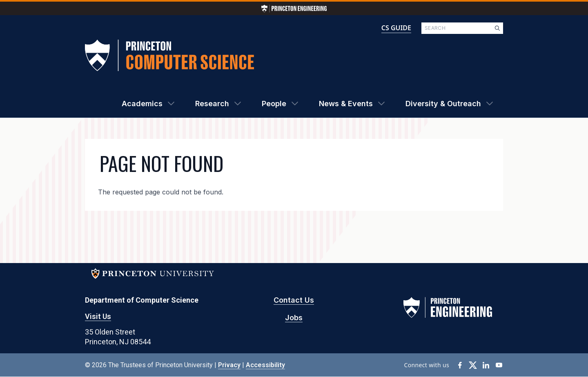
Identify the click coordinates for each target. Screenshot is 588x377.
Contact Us (294, 300)
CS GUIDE (396, 28)
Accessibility (265, 365)
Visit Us (98, 316)
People (274, 104)
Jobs (294, 318)
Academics (142, 104)
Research (212, 104)
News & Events (346, 104)
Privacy (229, 365)
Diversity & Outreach (443, 104)
